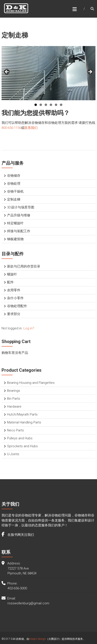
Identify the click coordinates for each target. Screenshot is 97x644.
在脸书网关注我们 (20, 535)
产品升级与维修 (19, 215)
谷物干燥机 (15, 191)
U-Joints (13, 454)
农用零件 (14, 290)
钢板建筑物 (15, 239)
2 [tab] (41, 105)
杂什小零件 (15, 298)
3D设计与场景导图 (21, 207)
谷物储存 (14, 176)
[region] (49, 73)
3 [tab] (46, 105)
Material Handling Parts (24, 422)
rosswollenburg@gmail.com (28, 603)
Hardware (14, 406)
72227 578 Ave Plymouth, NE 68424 (22, 571)
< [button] (7, 72)
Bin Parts (14, 399)
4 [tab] (51, 105)
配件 (10, 282)
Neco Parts (15, 430)
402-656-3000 (17, 588)
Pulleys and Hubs (20, 438)
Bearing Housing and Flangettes (31, 383)
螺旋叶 (12, 274)
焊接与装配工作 (19, 231)
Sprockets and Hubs (22, 446)
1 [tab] (36, 105)
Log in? (29, 328)
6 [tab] (61, 105)
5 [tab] (56, 105)
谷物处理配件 (17, 306)
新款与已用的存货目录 (24, 266)
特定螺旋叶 (15, 223)
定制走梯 (14, 199)
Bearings (14, 391)
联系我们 (31, 128)
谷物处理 (14, 184)
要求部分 (14, 314)
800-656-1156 (11, 128)
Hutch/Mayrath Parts (22, 414)
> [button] (90, 72)
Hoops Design (37, 639)
